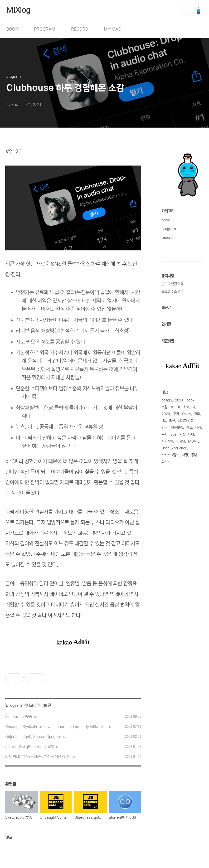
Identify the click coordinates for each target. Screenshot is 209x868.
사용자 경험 (186, 421)
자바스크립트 (170, 455)
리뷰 (172, 421)
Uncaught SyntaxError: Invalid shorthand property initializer (55, 727)
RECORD (80, 29)
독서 (164, 435)
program (14, 705)
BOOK (12, 29)
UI (178, 407)
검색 (186, 11)
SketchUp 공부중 (19, 717)
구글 (189, 428)
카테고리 (168, 211)
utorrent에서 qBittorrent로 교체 (30, 747)
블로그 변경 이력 (172, 284)
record (167, 237)
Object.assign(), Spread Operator (33, 737)
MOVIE (194, 441)
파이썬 (166, 462)
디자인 (181, 441)
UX (164, 421)
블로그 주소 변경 (172, 292)
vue (173, 435)
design (167, 400)
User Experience (174, 448)
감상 (198, 428)
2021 (179, 400)
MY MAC (113, 29)
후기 (176, 414)
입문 (164, 428)
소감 (164, 407)
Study (187, 414)
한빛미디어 (187, 435)
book (166, 220)
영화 (197, 414)
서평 (185, 455)
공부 (194, 455)
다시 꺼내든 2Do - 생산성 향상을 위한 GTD (37, 757)
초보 (186, 407)
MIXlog (18, 10)
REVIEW (177, 428)
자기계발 (167, 441)
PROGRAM (45, 29)
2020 (166, 414)
